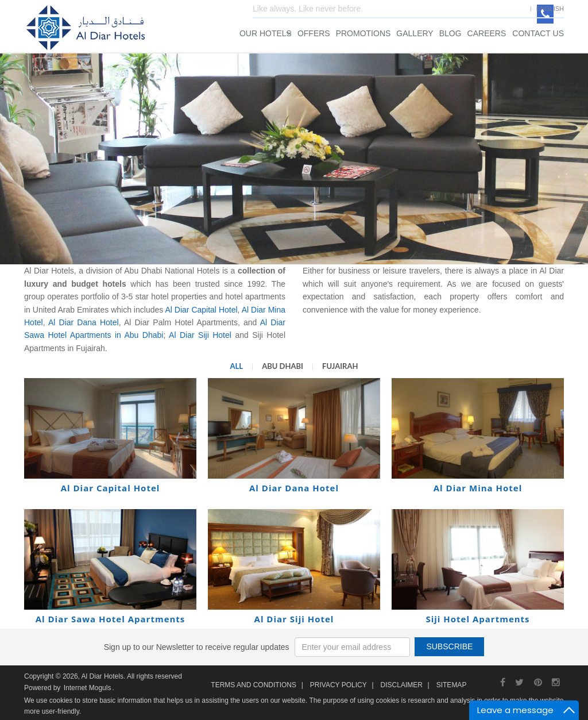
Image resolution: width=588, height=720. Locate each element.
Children (481, 186)
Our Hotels (266, 33)
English (550, 9)
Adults (420, 186)
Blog (450, 33)
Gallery (415, 33)
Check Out (456, 144)
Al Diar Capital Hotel (201, 310)
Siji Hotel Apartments (477, 619)
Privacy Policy (339, 685)
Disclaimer (402, 685)
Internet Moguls (88, 688)
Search (435, 257)
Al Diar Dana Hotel (84, 322)
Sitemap (452, 685)
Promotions (363, 33)
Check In (367, 144)
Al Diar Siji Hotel (202, 335)
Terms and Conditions (254, 685)
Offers (314, 33)
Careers (487, 33)
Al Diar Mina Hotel (478, 488)
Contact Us (538, 33)
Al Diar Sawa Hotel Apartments (111, 619)
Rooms (364, 186)
